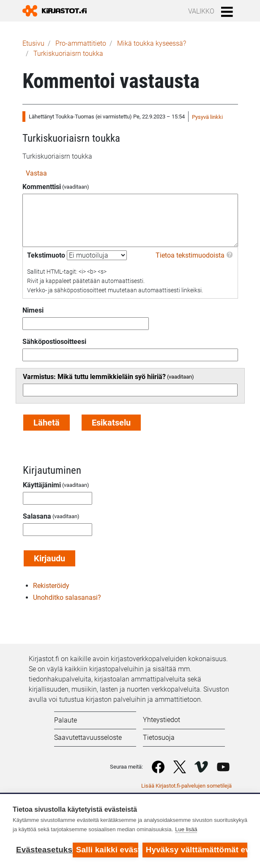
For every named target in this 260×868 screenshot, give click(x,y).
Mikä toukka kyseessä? (152, 43)
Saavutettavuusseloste (88, 738)
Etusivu (33, 43)
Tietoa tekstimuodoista (190, 255)
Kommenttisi (42, 187)
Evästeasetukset (42, 850)
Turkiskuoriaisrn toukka (68, 54)
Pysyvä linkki (207, 117)
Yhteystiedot (161, 720)
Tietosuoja (159, 738)
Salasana (37, 516)
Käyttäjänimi (42, 485)
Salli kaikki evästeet (107, 850)
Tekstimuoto (46, 255)
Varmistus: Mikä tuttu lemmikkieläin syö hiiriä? (94, 377)
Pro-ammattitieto (81, 43)
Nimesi (33, 310)
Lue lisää (186, 829)
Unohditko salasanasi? (67, 597)
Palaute (66, 720)
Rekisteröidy (51, 586)
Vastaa (36, 173)
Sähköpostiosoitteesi (54, 342)
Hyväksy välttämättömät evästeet (197, 850)
